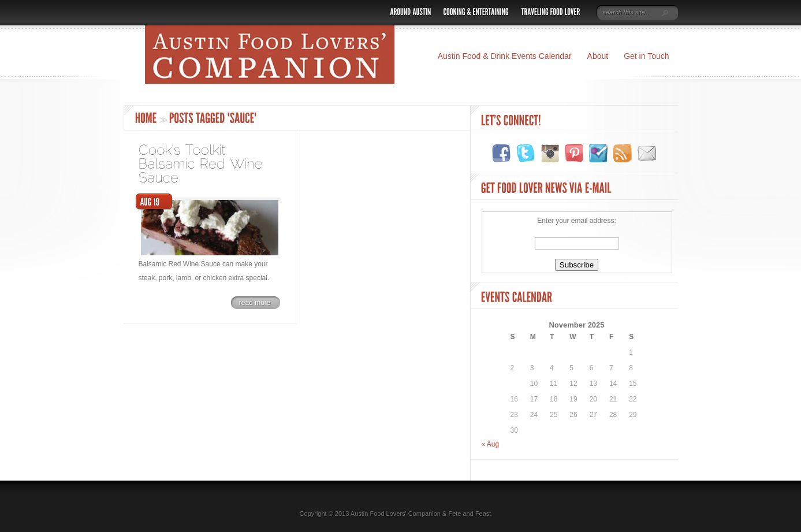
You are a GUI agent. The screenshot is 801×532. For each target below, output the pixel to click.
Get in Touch (646, 56)
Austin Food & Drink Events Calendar (505, 56)
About (598, 56)
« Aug (491, 444)
